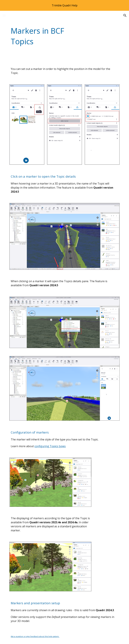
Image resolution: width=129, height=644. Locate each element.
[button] (4, 15)
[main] (46, 36)
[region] (64, 5)
